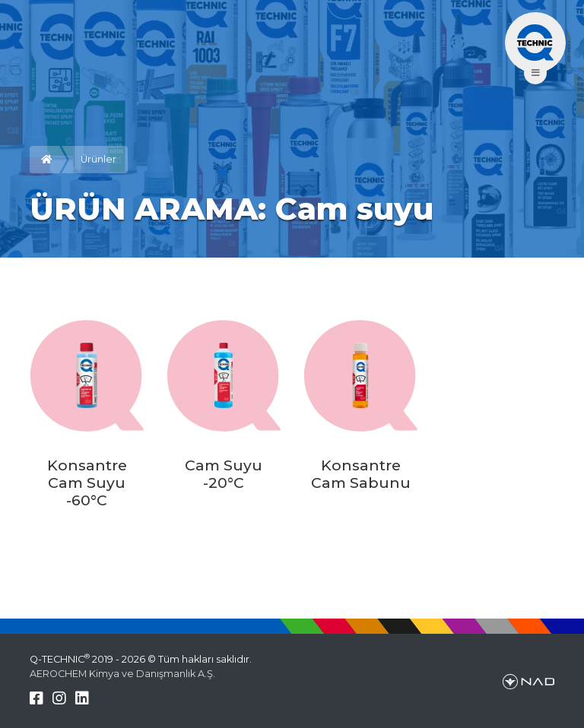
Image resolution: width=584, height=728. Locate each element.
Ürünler (98, 159)
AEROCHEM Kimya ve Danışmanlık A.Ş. (122, 674)
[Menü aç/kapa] (535, 43)
